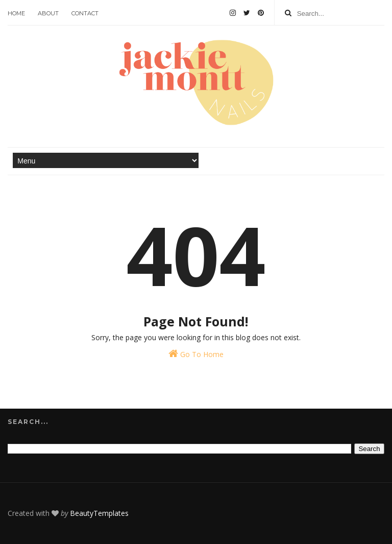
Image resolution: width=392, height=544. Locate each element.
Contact (85, 13)
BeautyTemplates (99, 513)
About (48, 13)
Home (16, 13)
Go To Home (196, 354)
